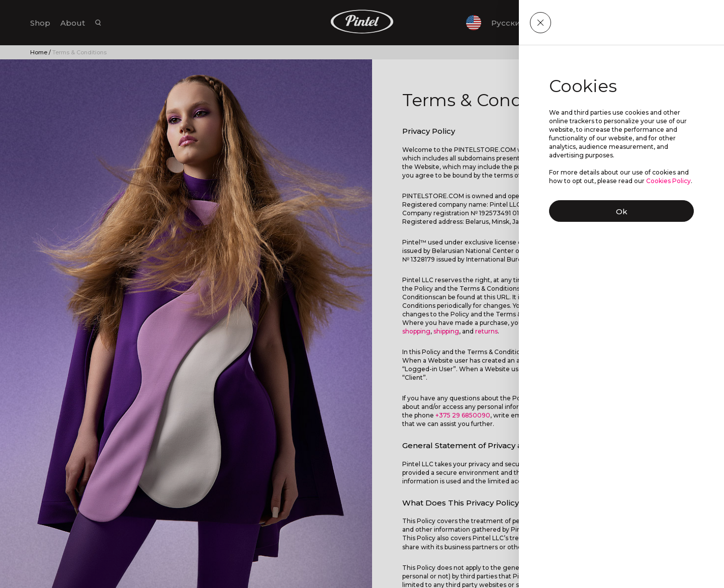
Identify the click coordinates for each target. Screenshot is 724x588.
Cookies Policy (668, 181)
